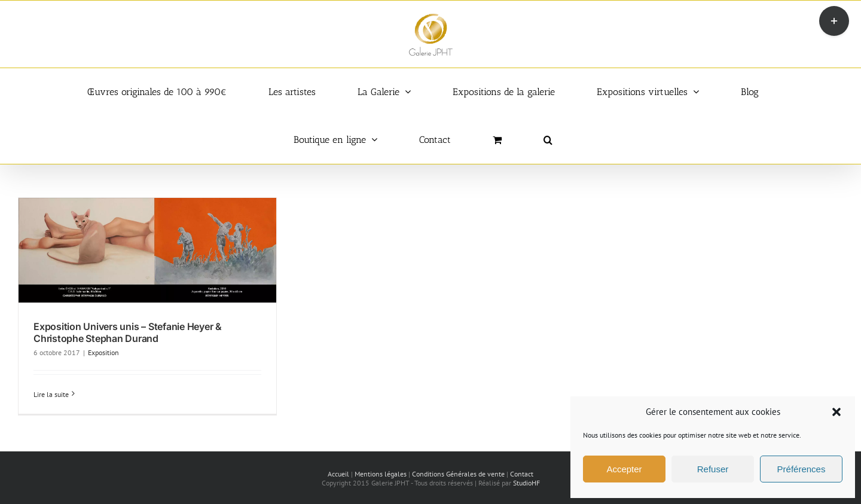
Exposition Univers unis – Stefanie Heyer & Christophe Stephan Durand (128, 332)
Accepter (624, 469)
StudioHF (526, 483)
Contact (522, 474)
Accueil (338, 474)
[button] (836, 412)
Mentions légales (381, 474)
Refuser (713, 469)
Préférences (802, 469)
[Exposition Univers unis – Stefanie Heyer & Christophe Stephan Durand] (147, 251)
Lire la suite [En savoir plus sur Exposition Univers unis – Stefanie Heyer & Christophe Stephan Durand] (51, 394)
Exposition (103, 352)
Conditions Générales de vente (458, 474)
